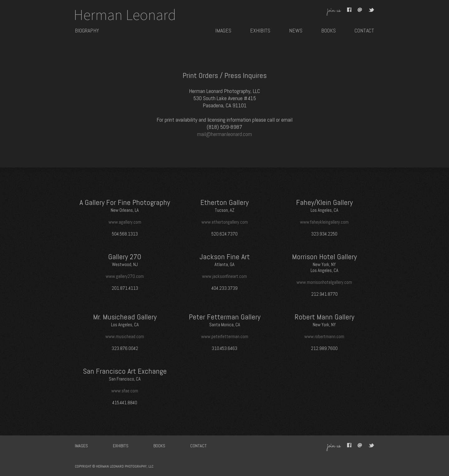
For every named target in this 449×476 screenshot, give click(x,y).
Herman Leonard (125, 15)
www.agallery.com (125, 222)
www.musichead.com (125, 336)
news (296, 30)
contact (364, 30)
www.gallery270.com (125, 276)
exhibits (260, 30)
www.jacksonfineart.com (224, 276)
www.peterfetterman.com (225, 336)
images (223, 30)
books (328, 30)
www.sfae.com (125, 391)
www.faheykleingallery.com (324, 222)
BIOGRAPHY (87, 30)
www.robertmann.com (324, 336)
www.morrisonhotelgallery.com (324, 282)
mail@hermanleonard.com (224, 134)
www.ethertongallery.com (225, 222)
